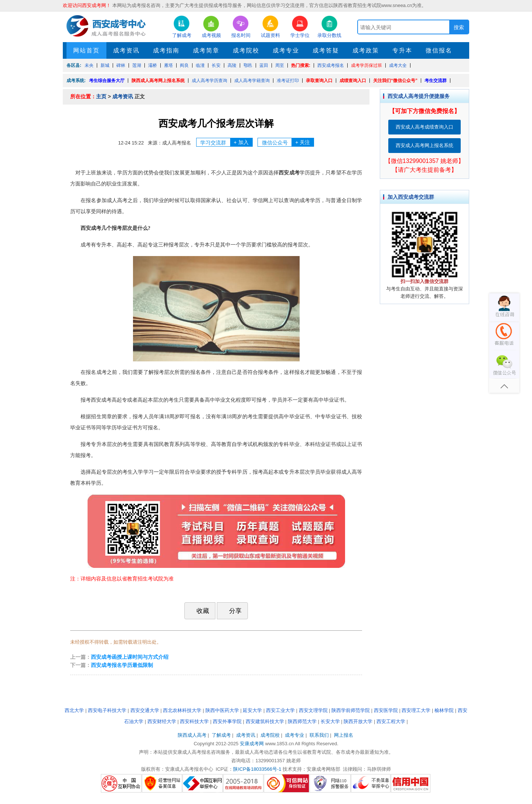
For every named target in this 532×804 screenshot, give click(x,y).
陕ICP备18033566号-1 (257, 769)
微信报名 (439, 50)
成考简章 (206, 50)
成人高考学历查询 (209, 81)
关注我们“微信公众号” (395, 81)
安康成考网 (252, 744)
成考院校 (246, 50)
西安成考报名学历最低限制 (122, 665)
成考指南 (166, 50)
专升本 (402, 50)
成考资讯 (126, 50)
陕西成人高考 (192, 735)
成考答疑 (326, 50)
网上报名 (344, 735)
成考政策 (366, 50)
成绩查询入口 (353, 81)
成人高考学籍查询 (252, 81)
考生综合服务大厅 (107, 81)
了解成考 (221, 735)
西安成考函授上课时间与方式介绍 (130, 657)
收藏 (199, 611)
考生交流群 (436, 81)
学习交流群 (226, 142)
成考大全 (398, 65)
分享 (232, 611)
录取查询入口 (319, 81)
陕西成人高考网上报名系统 (158, 81)
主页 (101, 96)
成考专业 (286, 50)
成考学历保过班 (366, 65)
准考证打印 (288, 81)
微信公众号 (288, 142)
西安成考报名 (331, 65)
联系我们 (319, 735)
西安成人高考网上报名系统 (424, 145)
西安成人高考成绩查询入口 (424, 127)
